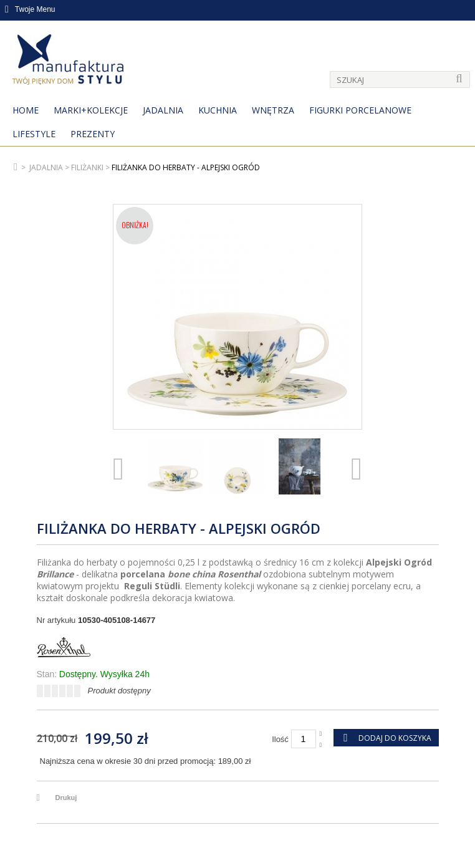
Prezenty (93, 134)
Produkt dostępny (119, 691)
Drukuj (66, 798)
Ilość (280, 739)
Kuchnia (218, 110)
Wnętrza (273, 110)
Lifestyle (34, 134)
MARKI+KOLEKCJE (91, 110)
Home (26, 110)
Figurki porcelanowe (360, 110)
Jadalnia (163, 110)
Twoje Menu (30, 9)
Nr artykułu (56, 620)
